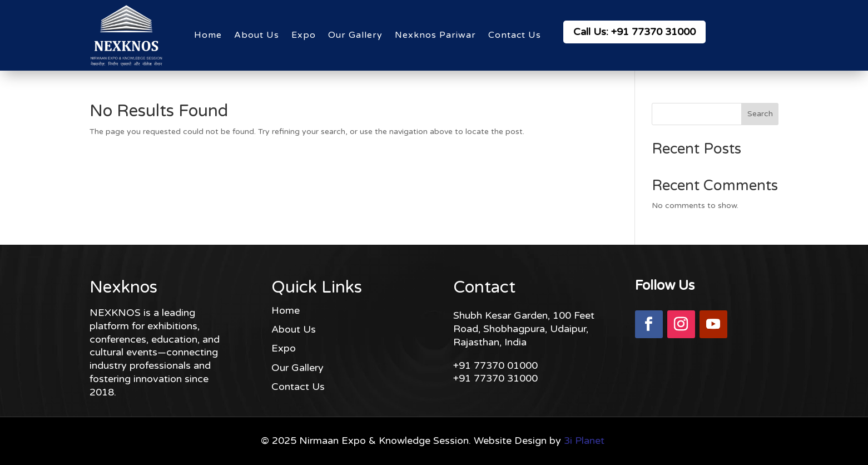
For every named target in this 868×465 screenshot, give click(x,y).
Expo (304, 35)
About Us (257, 35)
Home (208, 35)
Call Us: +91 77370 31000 (634, 32)
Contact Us (515, 35)
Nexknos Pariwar (435, 35)
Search (760, 114)
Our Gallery (355, 35)
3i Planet (584, 441)
